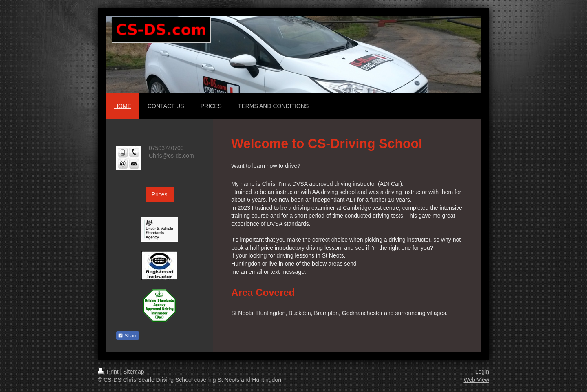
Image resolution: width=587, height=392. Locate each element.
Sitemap (134, 372)
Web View (476, 380)
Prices (160, 194)
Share (128, 336)
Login (482, 372)
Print (109, 372)
